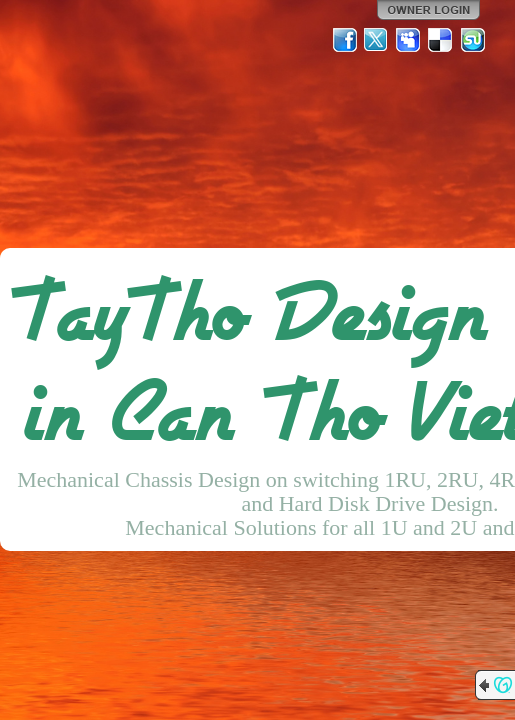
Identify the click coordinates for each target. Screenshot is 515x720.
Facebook (345, 40)
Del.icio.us (441, 40)
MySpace (409, 40)
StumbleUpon (473, 40)
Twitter (377, 40)
